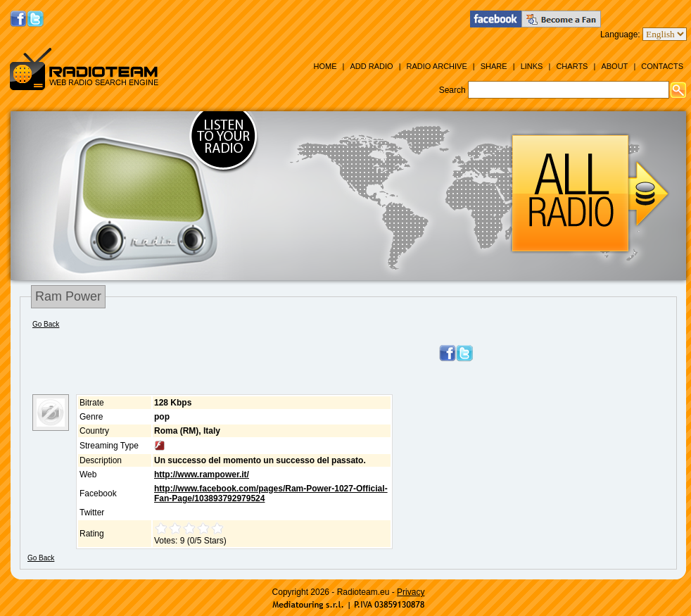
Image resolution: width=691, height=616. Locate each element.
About (614, 66)
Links (532, 66)
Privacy (411, 592)
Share (494, 66)
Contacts (662, 66)
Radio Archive (437, 66)
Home (325, 66)
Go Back (46, 324)
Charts (572, 66)
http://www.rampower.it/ (202, 474)
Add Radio (371, 66)
